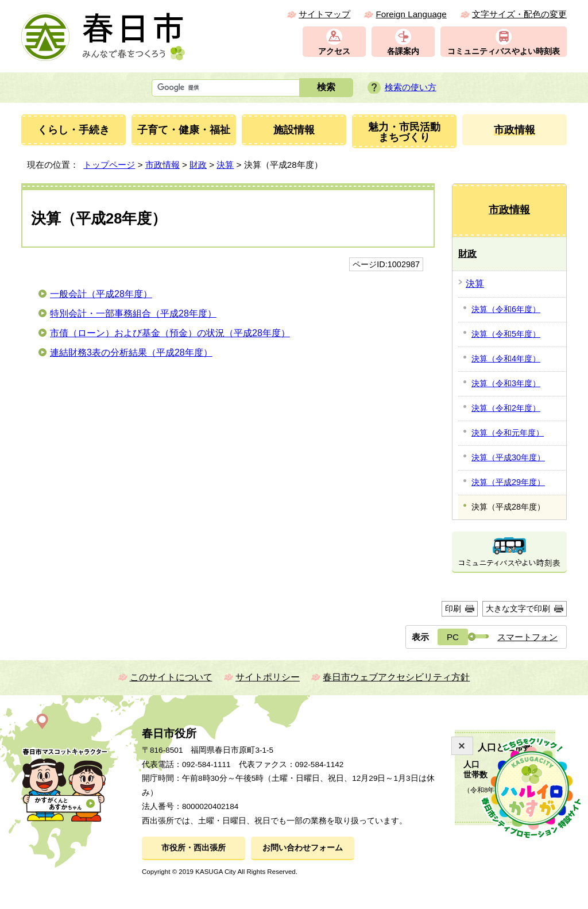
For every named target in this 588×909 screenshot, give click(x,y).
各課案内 (403, 51)
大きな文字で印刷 (518, 608)
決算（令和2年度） (506, 408)
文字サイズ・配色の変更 (519, 14)
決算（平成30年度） (508, 457)
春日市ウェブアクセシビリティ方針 (396, 677)
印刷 (453, 608)
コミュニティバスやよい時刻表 (504, 51)
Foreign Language (411, 14)
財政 (198, 165)
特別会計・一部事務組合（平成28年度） (133, 313)
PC (453, 637)
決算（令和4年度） (506, 359)
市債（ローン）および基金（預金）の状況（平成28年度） (170, 333)
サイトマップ (324, 14)
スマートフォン (527, 637)
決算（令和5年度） (506, 334)
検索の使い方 (411, 87)
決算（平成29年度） (508, 482)
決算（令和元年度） (508, 433)
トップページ (109, 165)
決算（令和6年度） (506, 309)
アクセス (334, 51)
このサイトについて (171, 677)
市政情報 (163, 165)
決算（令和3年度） (506, 383)
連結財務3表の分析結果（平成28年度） (131, 353)
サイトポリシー (268, 677)
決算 (225, 165)
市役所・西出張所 (194, 848)
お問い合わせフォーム (303, 848)
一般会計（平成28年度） (101, 294)
